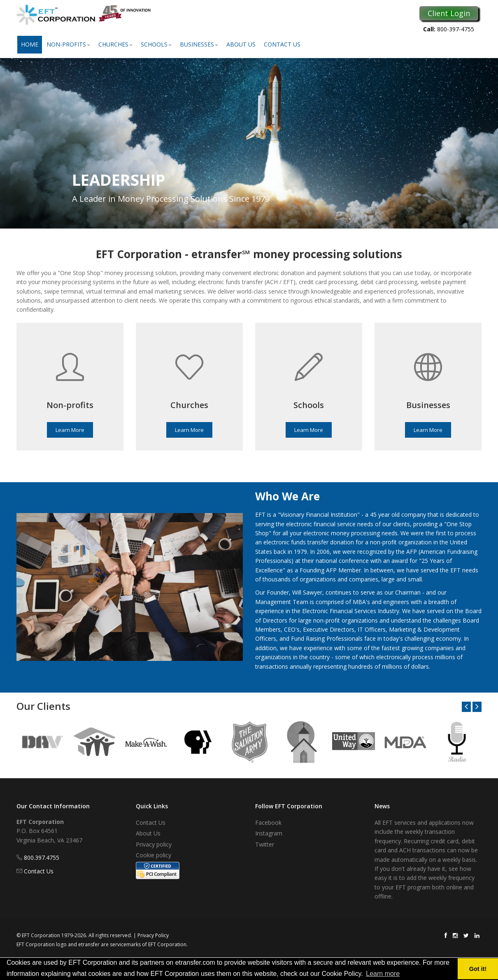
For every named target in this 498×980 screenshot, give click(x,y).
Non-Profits (68, 44)
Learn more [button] (383, 974)
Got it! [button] (478, 969)
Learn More (70, 430)
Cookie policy (154, 855)
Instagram (269, 833)
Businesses (199, 44)
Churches (115, 44)
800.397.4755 (42, 857)
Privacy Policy (153, 935)
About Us (241, 44)
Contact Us (282, 44)
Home (30, 44)
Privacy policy (154, 844)
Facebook (268, 822)
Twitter (265, 844)
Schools (156, 44)
